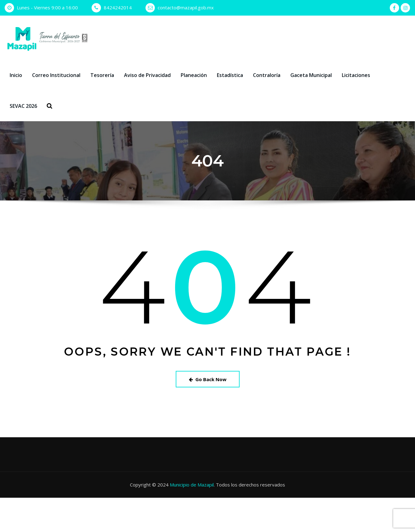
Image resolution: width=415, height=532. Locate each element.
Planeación (194, 75)
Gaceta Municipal (311, 75)
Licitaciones (356, 75)
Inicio (16, 75)
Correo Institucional (56, 75)
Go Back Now (208, 379)
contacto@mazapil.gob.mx (186, 7)
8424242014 (118, 7)
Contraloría (267, 75)
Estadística (230, 75)
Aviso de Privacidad (147, 75)
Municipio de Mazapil (192, 485)
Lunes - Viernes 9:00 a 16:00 (47, 7)
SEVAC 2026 (23, 106)
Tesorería (102, 75)
